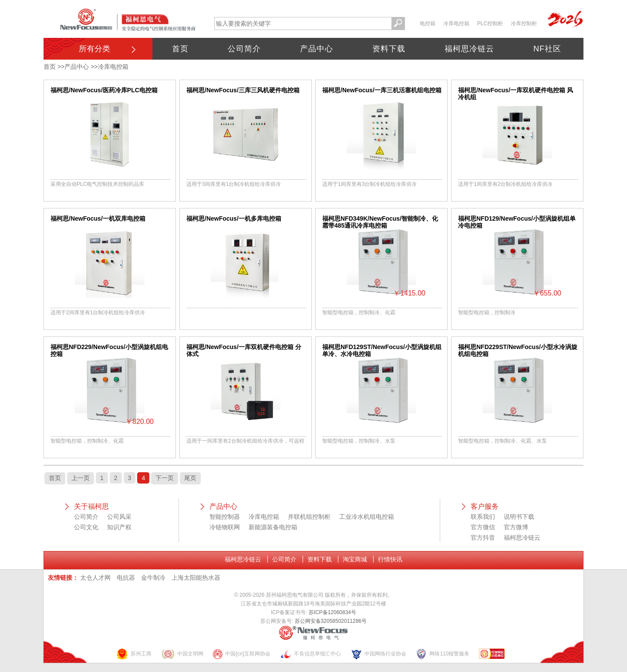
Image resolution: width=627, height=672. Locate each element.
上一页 (81, 478)
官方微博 (516, 527)
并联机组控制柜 (309, 517)
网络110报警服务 (442, 654)
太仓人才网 (95, 578)
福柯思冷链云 (469, 49)
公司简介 (244, 49)
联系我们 (483, 517)
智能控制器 (225, 517)
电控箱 (428, 24)
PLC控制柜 (490, 24)
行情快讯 (390, 559)
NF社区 (547, 49)
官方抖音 (483, 538)
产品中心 (317, 49)
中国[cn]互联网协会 (241, 654)
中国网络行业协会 (378, 654)
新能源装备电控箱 (273, 527)
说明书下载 (519, 517)
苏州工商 (134, 654)
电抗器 (126, 578)
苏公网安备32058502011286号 (331, 621)
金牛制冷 (153, 578)
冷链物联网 (225, 527)
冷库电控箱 (456, 24)
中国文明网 (182, 654)
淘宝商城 (355, 559)
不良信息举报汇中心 (310, 654)
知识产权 (119, 527)
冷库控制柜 (524, 24)
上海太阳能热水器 (196, 578)
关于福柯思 (91, 506)
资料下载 (389, 49)
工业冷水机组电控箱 (367, 517)
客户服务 (485, 506)
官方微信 (483, 527)
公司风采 (119, 517)
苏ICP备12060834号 (332, 612)
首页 (180, 49)
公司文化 (86, 527)
